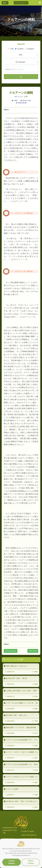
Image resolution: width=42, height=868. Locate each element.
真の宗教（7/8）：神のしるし (16, 715)
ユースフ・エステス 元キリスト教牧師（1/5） (22, 752)
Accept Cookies (11, 862)
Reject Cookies (31, 862)
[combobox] (21, 55)
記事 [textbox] (20, 55)
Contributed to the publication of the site (10, 830)
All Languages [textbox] (20, 62)
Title (11, 49)
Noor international (29, 835)
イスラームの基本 (11, 789)
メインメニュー (21, 3)
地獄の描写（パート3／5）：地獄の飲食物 (20, 728)
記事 (26, 97)
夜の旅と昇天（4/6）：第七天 (16, 678)
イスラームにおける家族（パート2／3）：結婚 (21, 703)
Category (30, 49)
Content (19, 49)
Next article (33, 651)
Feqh (24, 828)
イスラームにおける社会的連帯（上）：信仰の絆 (22, 764)
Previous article (11, 651)
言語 (5, 3)
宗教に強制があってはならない (16, 666)
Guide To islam (28, 831)
